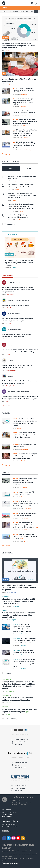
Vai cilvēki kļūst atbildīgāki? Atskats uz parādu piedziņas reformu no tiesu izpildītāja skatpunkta (20, 588)
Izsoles (17, 765)
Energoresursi (10, 295)
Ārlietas (26, 541)
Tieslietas (26, 138)
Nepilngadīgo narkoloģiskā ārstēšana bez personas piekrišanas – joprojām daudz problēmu (25, 456)
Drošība (26, 518)
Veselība (24, 461)
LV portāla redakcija (10, 821)
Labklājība (9, 84)
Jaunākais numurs (21, 786)
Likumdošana (15, 606)
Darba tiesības (28, 509)
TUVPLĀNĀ (6, 472)
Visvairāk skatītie (21, 742)
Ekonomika (9, 339)
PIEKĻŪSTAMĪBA (7, 814)
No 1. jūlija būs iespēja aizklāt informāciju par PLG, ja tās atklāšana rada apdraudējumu (24, 641)
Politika (8, 51)
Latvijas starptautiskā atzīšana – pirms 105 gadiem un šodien (25, 537)
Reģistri (23, 646)
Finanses (8, 323)
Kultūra (25, 115)
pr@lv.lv (15, 827)
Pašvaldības (9, 308)
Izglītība (24, 107)
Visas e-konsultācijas (11, 719)
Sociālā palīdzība (11, 714)
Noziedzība (24, 449)
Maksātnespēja (27, 150)
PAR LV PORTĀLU (7, 810)
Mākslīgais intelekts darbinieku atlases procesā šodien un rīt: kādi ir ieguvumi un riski (25, 504)
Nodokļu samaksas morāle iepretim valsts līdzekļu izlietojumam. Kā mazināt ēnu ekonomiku (25, 121)
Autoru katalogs (20, 788)
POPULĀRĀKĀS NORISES (10, 161)
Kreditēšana (27, 530)
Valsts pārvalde (10, 386)
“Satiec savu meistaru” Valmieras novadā (16, 305)
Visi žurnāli (18, 790)
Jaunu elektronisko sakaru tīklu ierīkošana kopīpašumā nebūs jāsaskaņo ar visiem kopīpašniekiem (18, 615)
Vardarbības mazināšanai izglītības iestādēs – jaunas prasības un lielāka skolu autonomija (25, 435)
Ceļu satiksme (25, 634)
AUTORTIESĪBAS (7, 817)
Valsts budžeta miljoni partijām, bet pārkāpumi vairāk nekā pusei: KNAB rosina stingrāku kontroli (20, 46)
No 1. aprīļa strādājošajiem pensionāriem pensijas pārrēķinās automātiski (24, 90)
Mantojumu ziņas (21, 767)
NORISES (5, 8)
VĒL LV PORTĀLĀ (8, 553)
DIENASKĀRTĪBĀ (8, 276)
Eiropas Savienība (11, 370)
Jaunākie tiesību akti (22, 740)
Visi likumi (18, 744)
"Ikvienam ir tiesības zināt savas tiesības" (18, 846)
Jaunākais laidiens (21, 763)
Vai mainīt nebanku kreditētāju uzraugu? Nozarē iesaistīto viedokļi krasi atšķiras (24, 525)
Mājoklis (14, 620)
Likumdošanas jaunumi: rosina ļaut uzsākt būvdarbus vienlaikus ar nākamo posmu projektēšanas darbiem (18, 601)
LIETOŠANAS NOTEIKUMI (9, 812)
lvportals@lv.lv (12, 825)
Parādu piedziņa (11, 592)
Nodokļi (25, 126)
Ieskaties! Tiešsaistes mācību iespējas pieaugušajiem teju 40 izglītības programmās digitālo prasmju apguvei (21, 206)
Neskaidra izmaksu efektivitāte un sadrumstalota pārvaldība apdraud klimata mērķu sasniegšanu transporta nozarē (19, 290)
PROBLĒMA (6, 413)
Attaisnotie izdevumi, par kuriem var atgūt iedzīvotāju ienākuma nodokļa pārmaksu (19, 263)
